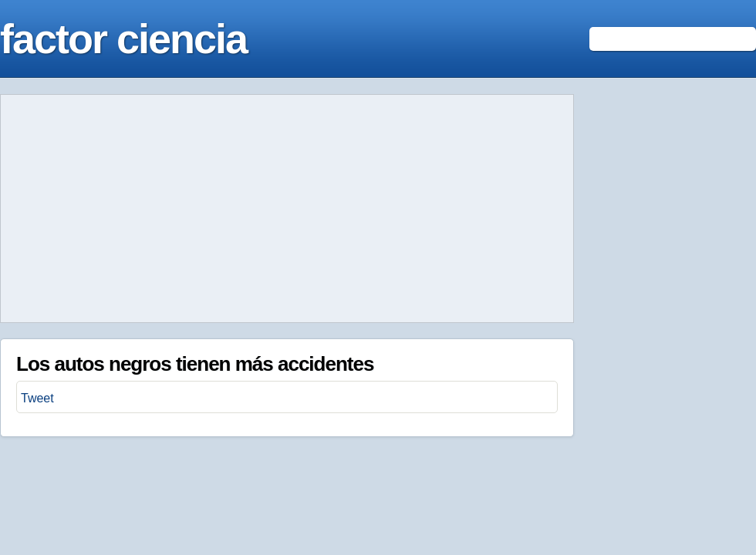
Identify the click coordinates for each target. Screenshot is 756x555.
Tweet (37, 398)
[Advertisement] (287, 209)
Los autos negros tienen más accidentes (195, 364)
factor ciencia (123, 39)
